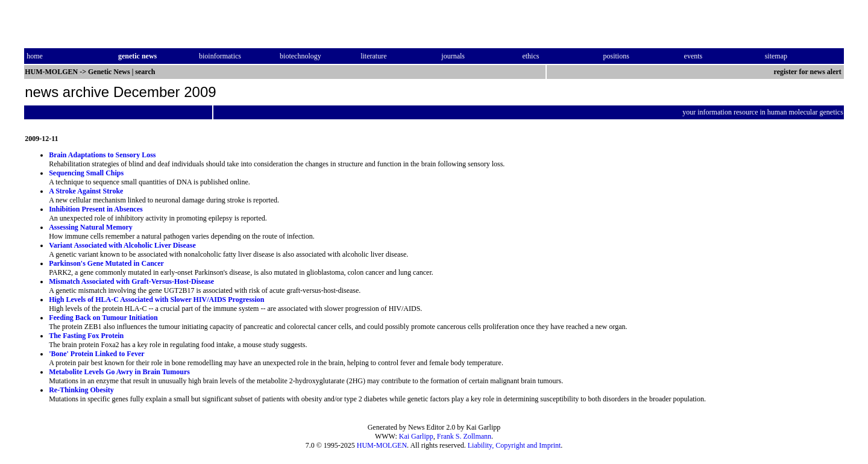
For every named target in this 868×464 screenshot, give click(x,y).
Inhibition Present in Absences (96, 209)
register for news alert (809, 72)
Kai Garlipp (416, 436)
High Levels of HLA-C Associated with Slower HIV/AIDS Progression (156, 299)
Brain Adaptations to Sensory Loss (102, 155)
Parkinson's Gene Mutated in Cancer (106, 263)
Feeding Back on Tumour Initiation (103, 318)
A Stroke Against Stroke (86, 191)
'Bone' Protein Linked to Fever (96, 354)
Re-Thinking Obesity (81, 390)
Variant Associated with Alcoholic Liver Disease (122, 245)
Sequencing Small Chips (86, 173)
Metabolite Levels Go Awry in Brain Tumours (119, 372)
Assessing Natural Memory (91, 227)
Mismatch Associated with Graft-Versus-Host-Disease (131, 281)
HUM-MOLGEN (382, 445)
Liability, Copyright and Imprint (514, 445)
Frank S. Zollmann (464, 436)
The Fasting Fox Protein (86, 336)
